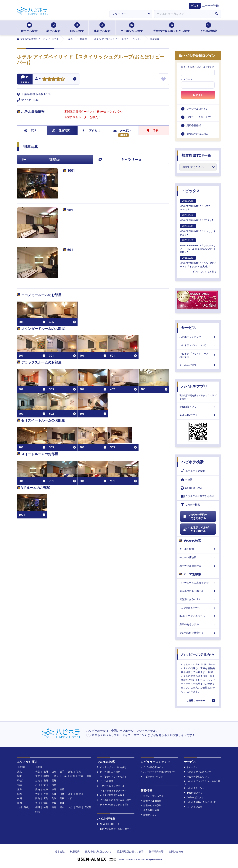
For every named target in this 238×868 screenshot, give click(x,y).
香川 (38, 803)
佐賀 (46, 807)
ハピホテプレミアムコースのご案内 (198, 355)
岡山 (38, 798)
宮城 (70, 772)
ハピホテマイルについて (198, 345)
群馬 (89, 776)
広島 (46, 798)
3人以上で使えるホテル (198, 616)
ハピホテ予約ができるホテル (195, 517)
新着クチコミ (149, 815)
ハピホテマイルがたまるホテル (196, 529)
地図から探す (102, 28)
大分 (70, 807)
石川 (38, 785)
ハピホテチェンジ (194, 788)
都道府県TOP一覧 (196, 156)
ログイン (198, 95)
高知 (62, 803)
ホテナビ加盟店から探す (111, 795)
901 (70, 210)
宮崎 (78, 807)
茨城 (81, 776)
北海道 (39, 767)
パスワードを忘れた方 (199, 117)
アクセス (91, 131)
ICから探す (77, 28)
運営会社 (60, 852)
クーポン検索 (198, 549)
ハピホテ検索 (192, 462)
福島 (78, 772)
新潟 (38, 781)
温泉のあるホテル (198, 624)
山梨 (46, 781)
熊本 (62, 807)
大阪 (38, 794)
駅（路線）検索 (192, 488)
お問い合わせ (176, 852)
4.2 (38, 79)
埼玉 (56, 776)
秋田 (46, 772)
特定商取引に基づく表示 (130, 852)
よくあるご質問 (198, 365)
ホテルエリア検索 (193, 471)
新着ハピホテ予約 (151, 805)
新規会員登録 (194, 125)
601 (70, 250)
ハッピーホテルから (198, 654)
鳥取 (54, 798)
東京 (38, 776)
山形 (54, 772)
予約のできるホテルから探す (172, 28)
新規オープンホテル (152, 796)
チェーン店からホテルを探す (113, 805)
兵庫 (46, 794)
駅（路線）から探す (109, 772)
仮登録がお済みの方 (197, 134)
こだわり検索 (190, 505)
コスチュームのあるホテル (198, 583)
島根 (62, 798)
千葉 (64, 776)
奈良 (70, 794)
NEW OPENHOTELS (108, 824)
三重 (62, 789)
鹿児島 (88, 807)
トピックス (191, 191)
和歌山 (80, 794)
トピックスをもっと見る (203, 272)
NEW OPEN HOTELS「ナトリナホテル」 (198, 230)
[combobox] (183, 14)
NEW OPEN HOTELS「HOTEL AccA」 (195, 205)
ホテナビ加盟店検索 (198, 566)
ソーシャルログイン (197, 109)
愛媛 (54, 803)
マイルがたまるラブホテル (112, 791)
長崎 (54, 807)
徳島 (46, 803)
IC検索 (187, 480)
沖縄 (38, 812)
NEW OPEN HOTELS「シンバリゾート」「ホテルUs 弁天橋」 (198, 262)
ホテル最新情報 (150, 810)
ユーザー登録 (210, 6)
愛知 (38, 789)
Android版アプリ (198, 415)
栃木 (73, 776)
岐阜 (46, 789)
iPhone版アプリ (198, 407)
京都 (54, 794)
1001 (71, 170)
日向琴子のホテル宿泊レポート (114, 829)
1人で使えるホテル (198, 608)
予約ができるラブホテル (111, 786)
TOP (30, 131)
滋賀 (62, 794)
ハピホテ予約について (196, 777)
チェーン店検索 (198, 557)
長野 (54, 781)
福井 (54, 785)
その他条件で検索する (198, 633)
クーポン (122, 131)
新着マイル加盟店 (151, 801)
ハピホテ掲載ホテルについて (200, 802)
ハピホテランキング (198, 337)
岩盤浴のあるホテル (198, 599)
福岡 (38, 807)
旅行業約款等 (156, 852)
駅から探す (53, 28)
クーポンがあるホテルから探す (114, 800)
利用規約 (75, 852)
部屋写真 (61, 131)
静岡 (54, 789)
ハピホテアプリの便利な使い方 (158, 772)
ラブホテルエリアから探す (198, 496)
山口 (70, 798)
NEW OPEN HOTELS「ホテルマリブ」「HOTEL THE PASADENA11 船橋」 (198, 246)
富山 (46, 785)
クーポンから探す (132, 28)
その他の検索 (208, 28)
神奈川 (47, 776)
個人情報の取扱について (98, 852)
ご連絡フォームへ (196, 700)
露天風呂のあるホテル (198, 591)
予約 (153, 131)
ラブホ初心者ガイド (152, 767)
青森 (38, 772)
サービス (189, 328)
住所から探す (29, 28)
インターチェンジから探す (112, 767)
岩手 (62, 772)
